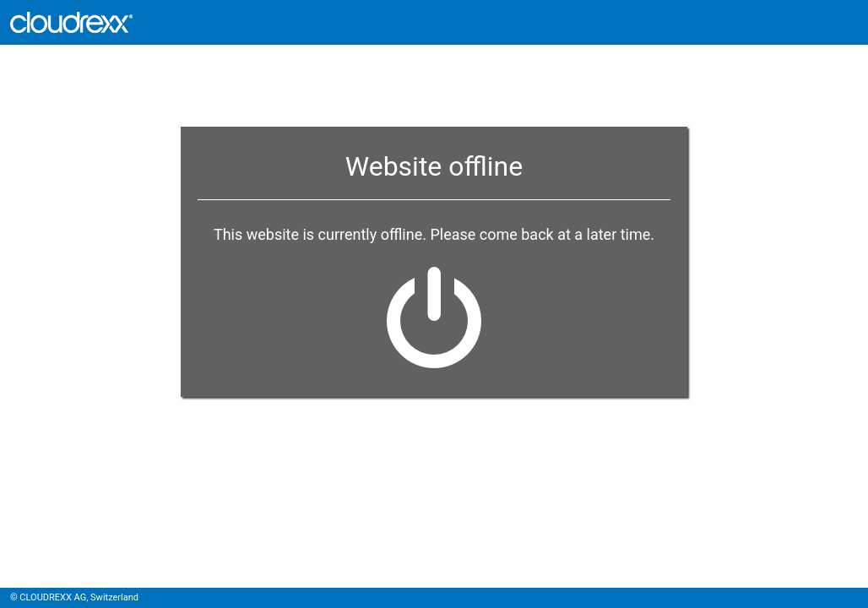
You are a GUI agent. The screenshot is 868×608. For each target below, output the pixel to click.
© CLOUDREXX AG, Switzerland (74, 597)
